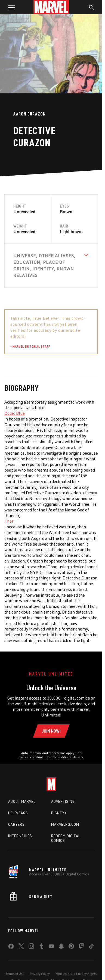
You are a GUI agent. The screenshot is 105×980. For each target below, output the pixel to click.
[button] (9, 7)
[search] (92, 8)
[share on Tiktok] (91, 947)
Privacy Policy (40, 974)
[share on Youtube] (51, 947)
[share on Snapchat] (61, 947)
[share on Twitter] (21, 947)
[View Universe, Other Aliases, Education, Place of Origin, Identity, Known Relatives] (51, 265)
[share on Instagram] (31, 947)
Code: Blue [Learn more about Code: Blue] (15, 413)
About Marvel (22, 801)
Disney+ (59, 813)
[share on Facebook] (11, 948)
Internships (20, 836)
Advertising (63, 801)
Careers (16, 824)
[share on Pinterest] (71, 947)
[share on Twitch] (81, 947)
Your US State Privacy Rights (76, 974)
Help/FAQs (18, 813)
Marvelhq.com (65, 824)
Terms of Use (15, 974)
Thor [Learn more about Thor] (9, 521)
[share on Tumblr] (41, 947)
